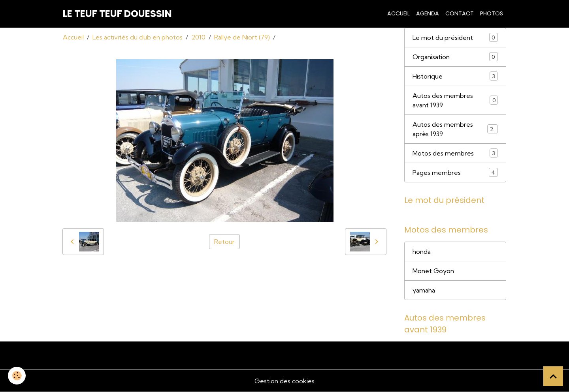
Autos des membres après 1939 (455, 129)
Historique (455, 76)
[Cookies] (17, 376)
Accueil (398, 13)
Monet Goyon (433, 271)
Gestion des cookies (284, 381)
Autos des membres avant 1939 (455, 100)
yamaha (424, 290)
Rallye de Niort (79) (242, 37)
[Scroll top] (553, 376)
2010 (198, 37)
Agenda (428, 13)
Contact (460, 13)
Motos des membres (455, 153)
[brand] (117, 14)
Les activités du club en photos (138, 37)
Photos (492, 13)
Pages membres (455, 172)
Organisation (455, 57)
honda (422, 251)
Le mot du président (455, 37)
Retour (224, 242)
